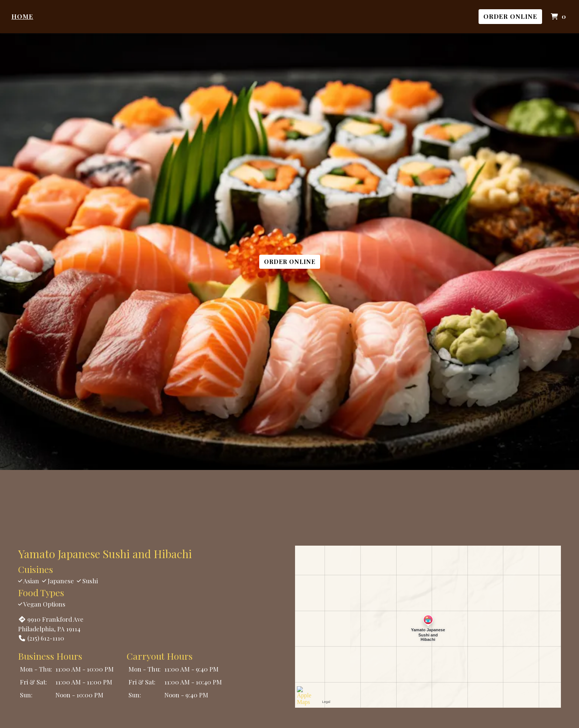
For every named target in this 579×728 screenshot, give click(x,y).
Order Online (510, 16)
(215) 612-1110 (41, 638)
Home (22, 16)
